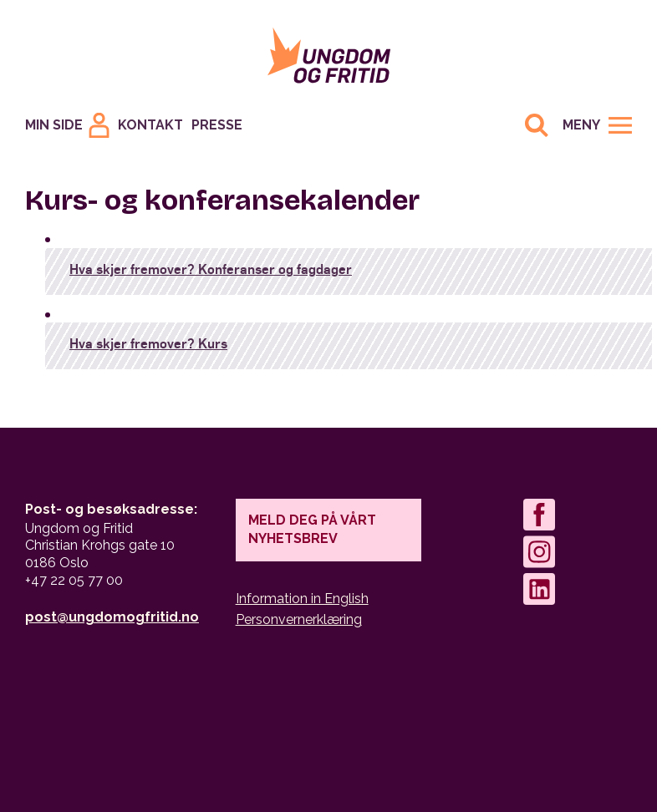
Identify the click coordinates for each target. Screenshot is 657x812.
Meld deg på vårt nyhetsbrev (312, 529)
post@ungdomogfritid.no (112, 617)
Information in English (302, 599)
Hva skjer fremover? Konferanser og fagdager (211, 269)
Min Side (54, 125)
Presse (217, 125)
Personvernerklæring (299, 619)
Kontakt (150, 125)
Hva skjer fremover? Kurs (148, 343)
